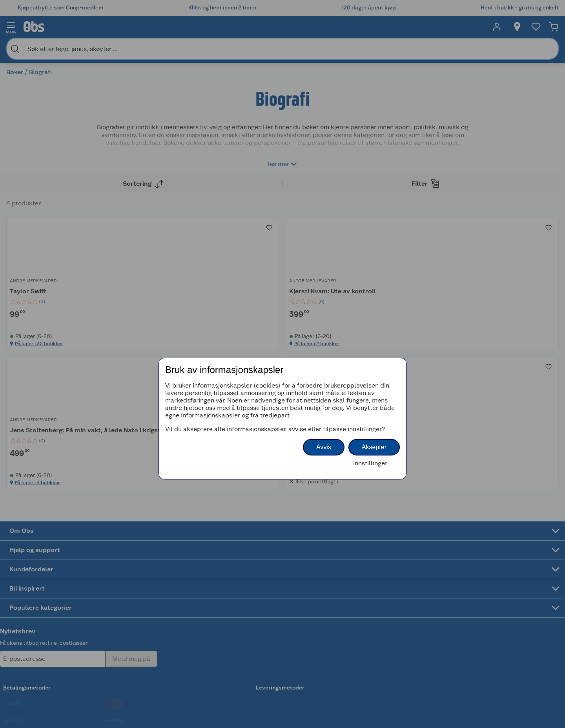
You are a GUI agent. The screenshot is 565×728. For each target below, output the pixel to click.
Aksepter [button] (374, 447)
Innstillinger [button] (370, 463)
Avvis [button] (324, 447)
